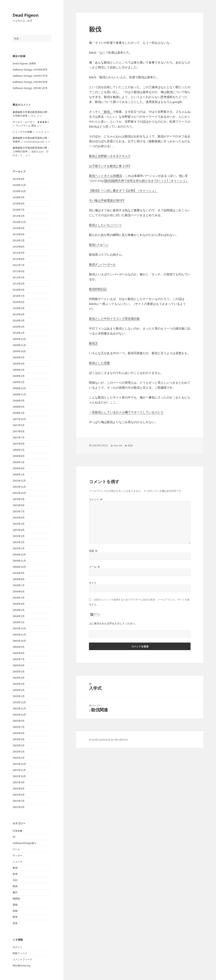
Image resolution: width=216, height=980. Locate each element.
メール (94, 567)
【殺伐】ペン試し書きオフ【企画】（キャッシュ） (123, 190)
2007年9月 (19, 425)
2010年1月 (19, 333)
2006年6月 (19, 456)
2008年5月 (19, 413)
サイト (93, 583)
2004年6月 (19, 591)
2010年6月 (19, 302)
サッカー (18, 855)
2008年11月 (19, 394)
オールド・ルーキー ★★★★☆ (31, 122)
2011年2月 (19, 284)
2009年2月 (19, 376)
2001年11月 (19, 770)
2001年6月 (19, 795)
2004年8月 (19, 579)
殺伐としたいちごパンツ (105, 225)
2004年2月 (19, 616)
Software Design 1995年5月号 (30, 88)
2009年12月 (19, 339)
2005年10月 (19, 493)
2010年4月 (19, 314)
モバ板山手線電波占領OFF (107, 200)
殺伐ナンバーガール (102, 264)
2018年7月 (19, 210)
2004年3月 (19, 610)
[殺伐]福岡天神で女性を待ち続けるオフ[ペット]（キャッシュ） (146, 181)
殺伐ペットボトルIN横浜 (106, 176)
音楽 (15, 923)
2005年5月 (19, 524)
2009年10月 (19, 351)
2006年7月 (19, 450)
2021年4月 (19, 179)
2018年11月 (19, 185)
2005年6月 (19, 518)
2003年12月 (19, 628)
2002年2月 (19, 752)
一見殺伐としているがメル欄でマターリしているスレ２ (126, 412)
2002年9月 (19, 721)
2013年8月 (19, 234)
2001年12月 (19, 764)
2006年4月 (19, 468)
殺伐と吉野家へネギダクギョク (110, 156)
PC (14, 837)
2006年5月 (19, 462)
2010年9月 (19, 290)
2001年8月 (19, 788)
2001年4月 (19, 807)
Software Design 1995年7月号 (30, 76)
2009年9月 (19, 357)
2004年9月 (19, 573)
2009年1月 (19, 382)
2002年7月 (19, 727)
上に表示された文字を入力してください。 (113, 623)
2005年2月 (19, 542)
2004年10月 (19, 567)
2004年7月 (19, 585)
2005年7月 (19, 511)
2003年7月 (19, 659)
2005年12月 (19, 481)
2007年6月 (19, 444)
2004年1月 (19, 622)
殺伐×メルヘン (99, 245)
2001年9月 (19, 782)
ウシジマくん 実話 (26, 126)
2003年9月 (19, 647)
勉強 (15, 868)
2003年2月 (19, 690)
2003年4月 (19, 678)
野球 (15, 917)
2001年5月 (19, 801)
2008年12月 (19, 388)
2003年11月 (19, 635)
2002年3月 (19, 745)
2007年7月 (19, 437)
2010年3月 (19, 320)
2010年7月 (19, 296)
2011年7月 (19, 265)
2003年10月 (19, 641)
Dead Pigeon (26, 15)
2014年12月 (19, 222)
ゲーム (16, 849)
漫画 (15, 905)
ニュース (18, 862)
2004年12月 (19, 554)
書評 (15, 892)
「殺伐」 (107, 112)
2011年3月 (19, 277)
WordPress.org (22, 965)
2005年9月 (19, 499)
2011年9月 (19, 253)
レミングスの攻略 (22, 132)
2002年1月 (19, 758)
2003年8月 (19, 653)
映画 (15, 886)
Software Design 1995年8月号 (30, 70)
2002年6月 (19, 733)
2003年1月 (19, 696)
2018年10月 (19, 191)
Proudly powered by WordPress (108, 740)
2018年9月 (19, 197)
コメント (96, 499)
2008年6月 (19, 407)
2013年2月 (19, 240)
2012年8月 (19, 247)
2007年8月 (19, 431)
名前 (93, 551)
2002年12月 (19, 702)
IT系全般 (18, 831)
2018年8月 (19, 203)
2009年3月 (19, 370)
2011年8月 (19, 259)
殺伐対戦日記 (98, 289)
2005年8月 (19, 505)
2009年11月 (19, 345)
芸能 (15, 911)
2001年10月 (19, 776)
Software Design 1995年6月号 (30, 82)
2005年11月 (19, 487)
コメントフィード (22, 959)
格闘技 (16, 898)
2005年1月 (19, 548)
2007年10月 (19, 419)
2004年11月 (19, 561)
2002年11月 (19, 708)
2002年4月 (19, 739)
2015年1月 (19, 216)
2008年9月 (19, 401)
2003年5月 (19, 671)
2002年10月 (19, 715)
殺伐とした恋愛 (99, 363)
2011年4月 (19, 271)
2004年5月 (19, 598)
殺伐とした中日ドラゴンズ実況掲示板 (114, 319)
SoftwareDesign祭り (25, 843)
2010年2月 (19, 327)
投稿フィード (20, 953)
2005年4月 (19, 530)
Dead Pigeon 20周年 (24, 63)
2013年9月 (19, 228)
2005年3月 (19, 536)
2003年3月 (19, 684)
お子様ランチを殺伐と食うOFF (110, 166)
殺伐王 (93, 343)
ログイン (18, 947)
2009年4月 (19, 364)
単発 (15, 874)
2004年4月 (19, 604)
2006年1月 (19, 474)
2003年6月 (19, 665)
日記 (15, 880)
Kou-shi (118, 445)
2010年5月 (19, 308)
